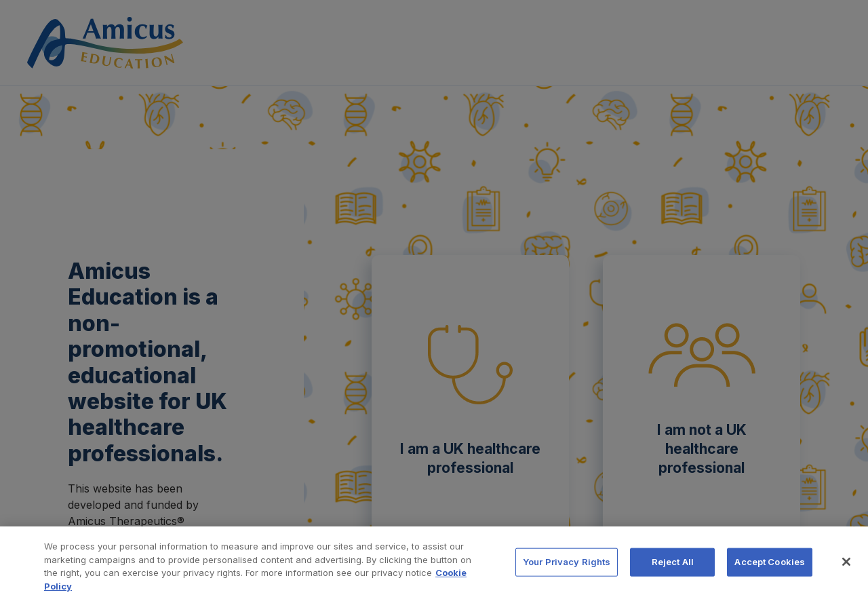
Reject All (673, 569)
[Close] (846, 569)
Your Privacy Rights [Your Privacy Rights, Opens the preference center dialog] (567, 569)
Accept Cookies (770, 569)
